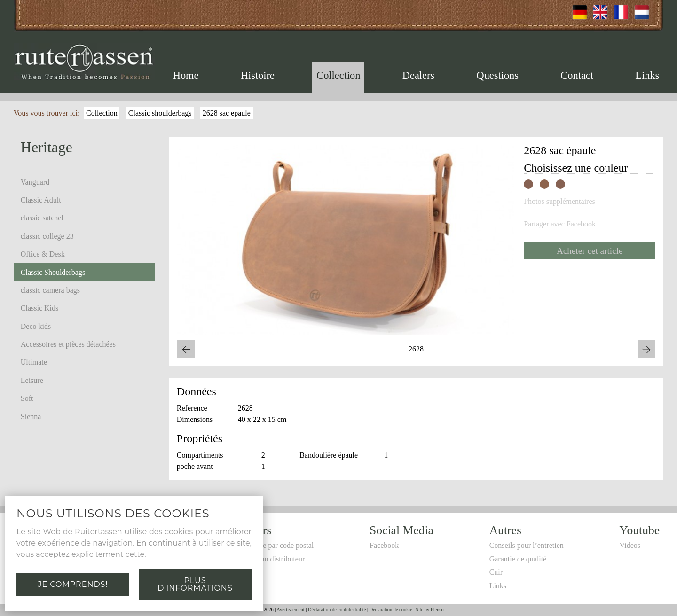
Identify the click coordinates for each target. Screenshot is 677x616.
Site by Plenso (429, 610)
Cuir (496, 572)
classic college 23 (47, 236)
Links (647, 75)
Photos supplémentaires (559, 202)
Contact (577, 75)
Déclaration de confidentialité (337, 610)
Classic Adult (41, 200)
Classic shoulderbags (160, 113)
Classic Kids (39, 308)
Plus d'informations (195, 584)
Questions (497, 75)
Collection (338, 75)
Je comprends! (73, 584)
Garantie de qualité (518, 559)
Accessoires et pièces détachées (68, 344)
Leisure (32, 380)
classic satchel (42, 218)
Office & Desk (43, 254)
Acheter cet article (590, 251)
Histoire (258, 75)
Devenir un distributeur (270, 559)
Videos (630, 545)
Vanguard (35, 182)
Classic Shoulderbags (53, 272)
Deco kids (36, 326)
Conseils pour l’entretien (527, 545)
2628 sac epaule (227, 113)
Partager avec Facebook (560, 224)
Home (186, 75)
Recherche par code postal (274, 545)
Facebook (384, 545)
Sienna (31, 417)
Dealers (418, 75)
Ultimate (34, 362)
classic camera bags (50, 290)
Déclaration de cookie (391, 610)
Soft (27, 398)
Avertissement (290, 610)
